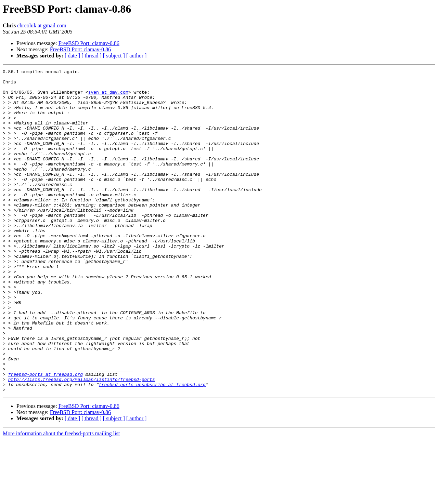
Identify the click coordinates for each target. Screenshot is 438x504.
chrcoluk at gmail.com (42, 25)
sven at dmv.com (108, 97)
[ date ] (72, 56)
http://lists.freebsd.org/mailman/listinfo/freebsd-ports (82, 442)
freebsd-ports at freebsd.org (46, 436)
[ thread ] (92, 56)
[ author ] (137, 56)
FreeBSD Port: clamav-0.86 (89, 43)
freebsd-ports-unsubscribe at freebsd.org (152, 448)
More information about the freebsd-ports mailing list (61, 498)
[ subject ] (114, 56)
